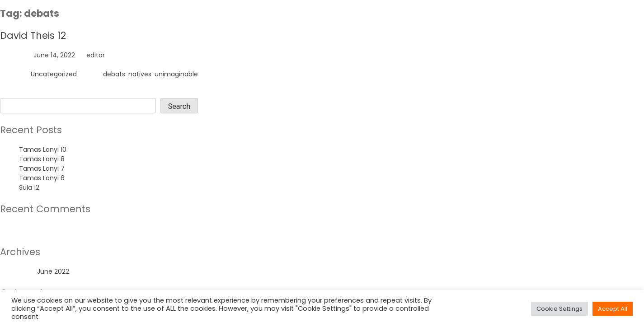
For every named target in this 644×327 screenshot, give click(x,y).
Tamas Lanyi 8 (42, 159)
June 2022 (53, 271)
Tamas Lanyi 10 (43, 149)
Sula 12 (29, 187)
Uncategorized (54, 74)
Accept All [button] (613, 309)
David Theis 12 (33, 35)
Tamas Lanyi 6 (42, 178)
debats (114, 74)
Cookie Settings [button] (559, 309)
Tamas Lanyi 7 (42, 168)
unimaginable (176, 74)
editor (96, 55)
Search (11, 93)
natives (140, 74)
